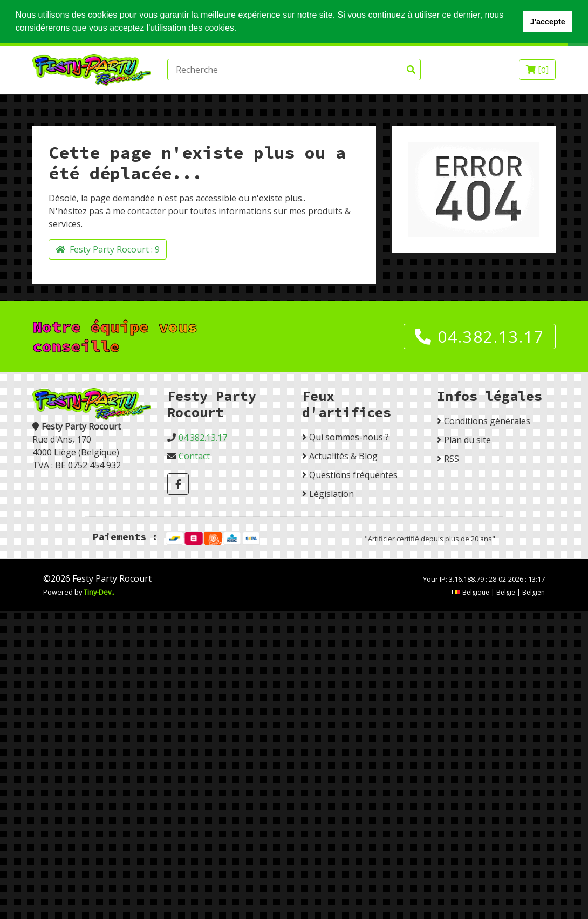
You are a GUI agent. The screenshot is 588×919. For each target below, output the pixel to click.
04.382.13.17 (480, 336)
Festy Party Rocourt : (108, 249)
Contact (194, 456)
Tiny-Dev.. (99, 592)
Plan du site (467, 440)
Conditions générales (487, 421)
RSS (452, 459)
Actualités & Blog (343, 456)
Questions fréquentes (353, 475)
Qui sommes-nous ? (349, 437)
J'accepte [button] (548, 22)
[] (537, 70)
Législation (331, 494)
